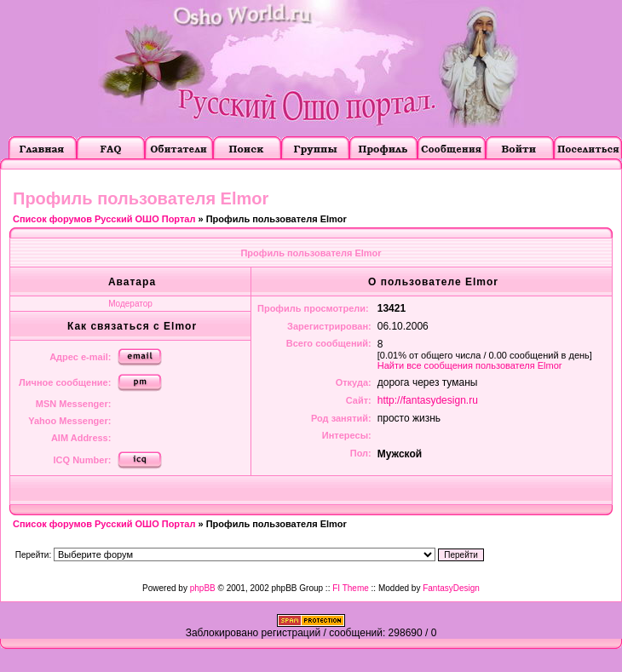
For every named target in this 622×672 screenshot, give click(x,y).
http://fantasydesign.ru (428, 400)
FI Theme (351, 588)
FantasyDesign (451, 588)
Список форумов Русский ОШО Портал (104, 219)
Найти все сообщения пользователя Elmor (470, 365)
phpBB (203, 588)
